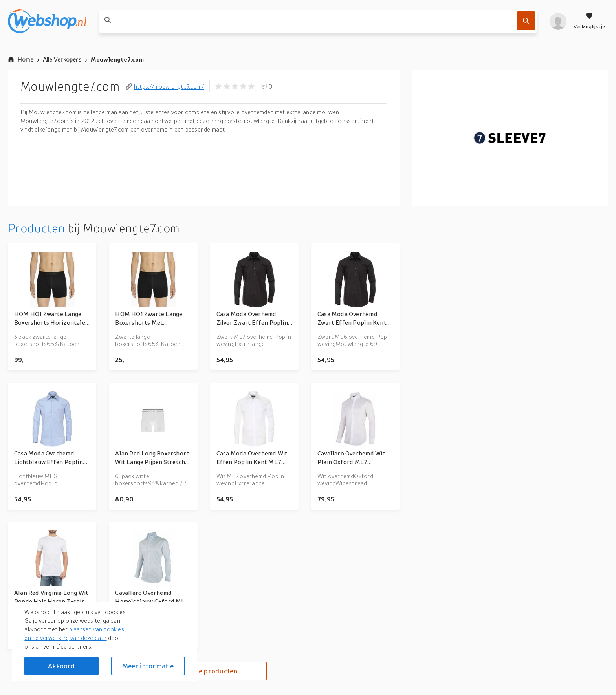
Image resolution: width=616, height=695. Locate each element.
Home (21, 59)
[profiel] (558, 21)
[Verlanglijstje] (589, 21)
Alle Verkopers (62, 59)
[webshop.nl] (47, 21)
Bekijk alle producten (204, 671)
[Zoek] (526, 21)
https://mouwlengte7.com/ (165, 86)
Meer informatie (148, 666)
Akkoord (61, 666)
